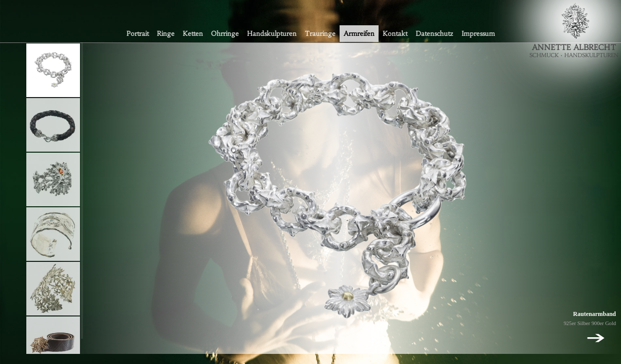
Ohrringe (225, 34)
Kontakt (395, 34)
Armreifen (359, 34)
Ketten (193, 34)
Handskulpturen (272, 34)
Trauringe (320, 34)
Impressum (478, 34)
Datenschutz (434, 34)
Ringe (166, 34)
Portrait (138, 34)
